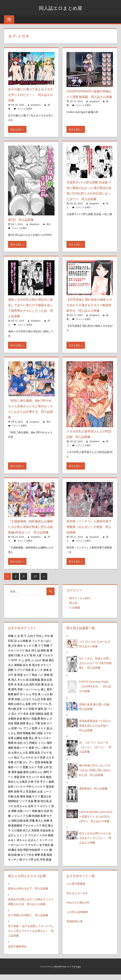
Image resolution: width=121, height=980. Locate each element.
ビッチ (39, 675)
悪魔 (25, 773)
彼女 (20, 651)
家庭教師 (17, 831)
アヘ (31, 768)
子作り (30, 792)
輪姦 (20, 777)
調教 (11, 675)
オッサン (13, 865)
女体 (43, 729)
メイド (42, 734)
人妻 (39, 661)
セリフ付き (27, 860)
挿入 (14, 685)
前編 (29, 802)
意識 (37, 768)
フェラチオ (27, 763)
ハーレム (35, 695)
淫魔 (32, 826)
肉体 (11, 729)
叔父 (45, 831)
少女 (14, 651)
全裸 (11, 743)
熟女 (35, 680)
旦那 (40, 773)
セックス (29, 651)
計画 (31, 787)
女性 (28, 666)
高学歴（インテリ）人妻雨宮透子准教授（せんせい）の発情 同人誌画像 (89, 527)
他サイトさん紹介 (80, 604)
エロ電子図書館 (76, 889)
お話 (26, 690)
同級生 (33, 748)
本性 (43, 865)
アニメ (27, 734)
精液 (23, 729)
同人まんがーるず (77, 899)
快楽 (20, 680)
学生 (35, 700)
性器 (43, 763)
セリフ (27, 680)
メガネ (43, 841)
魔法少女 (46, 802)
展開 (31, 758)
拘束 (28, 675)
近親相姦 (35, 685)
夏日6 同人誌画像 (22, 220)
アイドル (43, 709)
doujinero (36, 105)
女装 (43, 705)
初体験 (36, 821)
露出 (52, 666)
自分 (25, 670)
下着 (37, 729)
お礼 (37, 865)
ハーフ (23, 850)
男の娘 (12, 714)
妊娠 (17, 705)
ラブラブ (19, 675)
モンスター (45, 743)
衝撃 (37, 860)
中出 (47, 641)
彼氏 (49, 705)
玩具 (47, 816)
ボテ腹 (18, 768)
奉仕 (43, 724)
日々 (23, 700)
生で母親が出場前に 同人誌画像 (28, 921)
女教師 (12, 724)
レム (29, 700)
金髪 (28, 709)
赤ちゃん (22, 845)
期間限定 (13, 807)
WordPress (60, 972)
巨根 (31, 714)
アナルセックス (32, 831)
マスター (33, 841)
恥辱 (43, 821)
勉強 (49, 782)
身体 (46, 675)
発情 (19, 739)
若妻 (43, 860)
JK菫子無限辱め (17, 952)
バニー (27, 816)
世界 (11, 690)
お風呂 (23, 787)
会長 (31, 811)
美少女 (36, 670)
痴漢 (49, 860)
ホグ (37, 763)
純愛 (25, 743)
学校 (20, 695)
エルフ (33, 773)
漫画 (11, 661)
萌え (31, 743)
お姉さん (19, 709)
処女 (28, 656)
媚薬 (51, 787)
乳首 (20, 690)
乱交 (47, 690)
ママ (20, 719)
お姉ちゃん (36, 777)
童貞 (43, 685)
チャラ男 (28, 865)
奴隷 (14, 860)
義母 (23, 802)
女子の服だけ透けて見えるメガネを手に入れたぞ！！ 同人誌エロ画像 (30, 95)
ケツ (37, 811)
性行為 (45, 807)
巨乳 (11, 646)
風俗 (11, 773)
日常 (19, 714)
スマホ (47, 739)
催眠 (11, 753)
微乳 (14, 695)
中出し (40, 641)
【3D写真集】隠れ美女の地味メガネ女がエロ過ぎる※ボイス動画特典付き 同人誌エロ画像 (89, 305)
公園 (29, 821)
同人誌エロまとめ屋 (61, 8)
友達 (19, 724)
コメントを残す (25, 109)
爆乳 (41, 714)
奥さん (39, 826)
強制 (14, 826)
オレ (25, 768)
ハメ (41, 680)
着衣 (49, 695)
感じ (43, 695)
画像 (11, 641)
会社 (20, 748)
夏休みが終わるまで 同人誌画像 (28, 894)
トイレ (42, 748)
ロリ (26, 748)
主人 (11, 670)
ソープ (23, 807)
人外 (46, 773)
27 (35, 582)
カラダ (50, 763)
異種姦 (27, 739)
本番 (11, 768)
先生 (26, 719)
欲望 (14, 734)
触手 (17, 700)
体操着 (45, 768)
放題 (47, 719)
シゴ (14, 821)
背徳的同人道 (75, 927)
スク (25, 714)
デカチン (33, 850)
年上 (23, 797)
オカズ (25, 661)
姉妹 (40, 739)
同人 (49, 224)
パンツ (18, 773)
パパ (17, 792)
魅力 (41, 816)
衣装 (31, 807)
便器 (17, 782)
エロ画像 (75, 613)
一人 (26, 695)
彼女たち (13, 787)
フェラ (36, 646)
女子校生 (45, 850)
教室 (26, 777)
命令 (43, 782)
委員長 (50, 792)
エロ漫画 (17, 836)
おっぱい (46, 646)
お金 (40, 797)
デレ (37, 753)
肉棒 (47, 826)
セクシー (45, 811)
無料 (11, 797)
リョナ (45, 855)
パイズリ (19, 656)
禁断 (14, 816)
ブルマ (45, 758)
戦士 (17, 763)
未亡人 (27, 836)
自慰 (20, 816)
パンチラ (40, 792)
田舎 (23, 782)
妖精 (17, 797)
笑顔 (20, 855)
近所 (11, 792)
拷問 (46, 777)
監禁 (35, 734)
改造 (37, 758)
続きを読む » (17, 129)
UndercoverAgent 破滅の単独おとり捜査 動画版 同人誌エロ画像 (89, 97)
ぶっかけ (36, 666)
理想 (26, 855)
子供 (37, 787)
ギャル (21, 685)
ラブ (41, 651)
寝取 (43, 656)
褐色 (11, 709)
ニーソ (47, 797)
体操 (17, 753)
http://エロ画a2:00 (78, 908)
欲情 (26, 826)
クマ (23, 792)
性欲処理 (35, 855)
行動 (11, 802)
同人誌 (73, 608)
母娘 (35, 816)
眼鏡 (51, 841)
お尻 (49, 685)
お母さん (17, 758)
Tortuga (76, 972)
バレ (20, 734)
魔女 (14, 855)
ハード (24, 753)
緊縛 (11, 748)
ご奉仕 (45, 753)
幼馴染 (39, 719)
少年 (34, 709)
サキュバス (33, 782)
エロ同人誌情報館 (77, 917)
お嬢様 (18, 743)
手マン (44, 787)
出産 (17, 802)
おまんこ (33, 845)
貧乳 (32, 690)
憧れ (34, 739)
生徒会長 (45, 836)
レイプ (21, 821)
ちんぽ (36, 705)
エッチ (43, 845)
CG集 (17, 661)
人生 (25, 758)
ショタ (45, 700)
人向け (31, 641)
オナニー (46, 670)
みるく (12, 845)
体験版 (18, 670)
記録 (20, 826)
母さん (30, 729)
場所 (49, 748)
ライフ (36, 802)
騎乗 (11, 700)
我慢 (17, 729)
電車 (14, 777)
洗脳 (34, 724)
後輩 (31, 753)
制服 (47, 651)
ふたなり (26, 705)
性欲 (38, 690)
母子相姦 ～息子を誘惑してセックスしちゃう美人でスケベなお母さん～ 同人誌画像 (31, 936)
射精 (47, 680)
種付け (27, 724)
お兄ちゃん (21, 811)
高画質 (35, 836)
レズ (49, 724)
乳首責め (31, 797)
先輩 (32, 719)
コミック (22, 841)
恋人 (14, 719)
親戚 (49, 865)
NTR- (14, 666)
